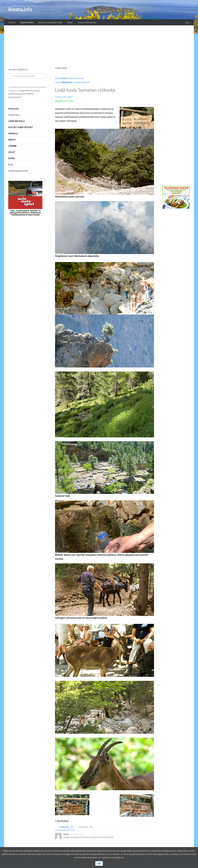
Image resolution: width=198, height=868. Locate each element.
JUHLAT (12, 153)
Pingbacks (85, 828)
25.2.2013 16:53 (77, 835)
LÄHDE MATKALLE (16, 122)
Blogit (66, 23)
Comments (65, 828)
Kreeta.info (22, 10)
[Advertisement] (105, 45)
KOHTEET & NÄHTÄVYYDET (21, 128)
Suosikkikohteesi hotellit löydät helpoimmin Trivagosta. (27, 93)
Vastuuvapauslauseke (18, 172)
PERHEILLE (13, 134)
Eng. (188, 23)
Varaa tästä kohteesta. (70, 79)
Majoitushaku (25, 23)
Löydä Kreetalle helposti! (73, 83)
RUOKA (11, 159)
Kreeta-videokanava (82, 23)
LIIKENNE (12, 147)
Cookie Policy (14, 116)
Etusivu (11, 23)
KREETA (12, 141)
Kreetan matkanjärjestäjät (48, 23)
